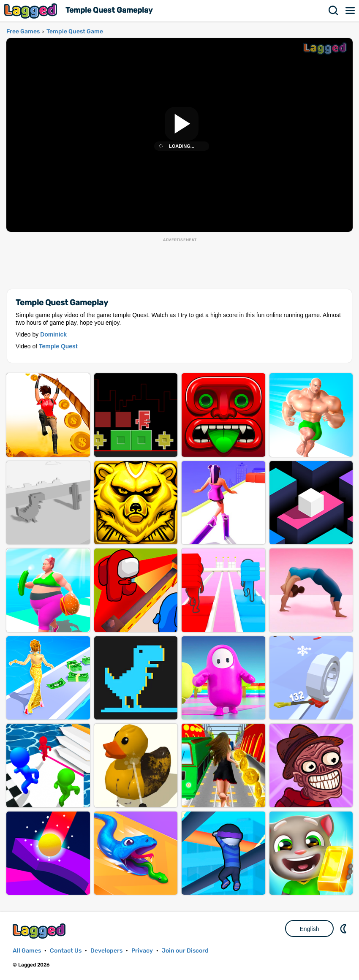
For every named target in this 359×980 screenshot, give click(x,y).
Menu (351, 11)
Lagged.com (40, 931)
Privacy (142, 951)
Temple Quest (58, 346)
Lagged (32, 11)
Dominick (53, 334)
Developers (106, 951)
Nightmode (344, 928)
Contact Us (66, 951)
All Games (27, 951)
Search (334, 11)
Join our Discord (185, 951)
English (310, 929)
